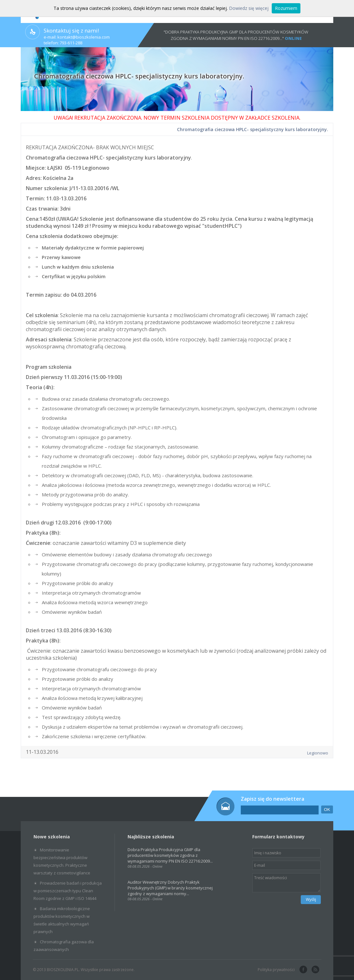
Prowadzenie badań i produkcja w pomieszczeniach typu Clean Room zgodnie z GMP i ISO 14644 (68, 891)
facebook (303, 970)
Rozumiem (286, 8)
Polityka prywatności (276, 970)
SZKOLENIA (286, 118)
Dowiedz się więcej (249, 8)
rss (315, 970)
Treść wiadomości (286, 883)
